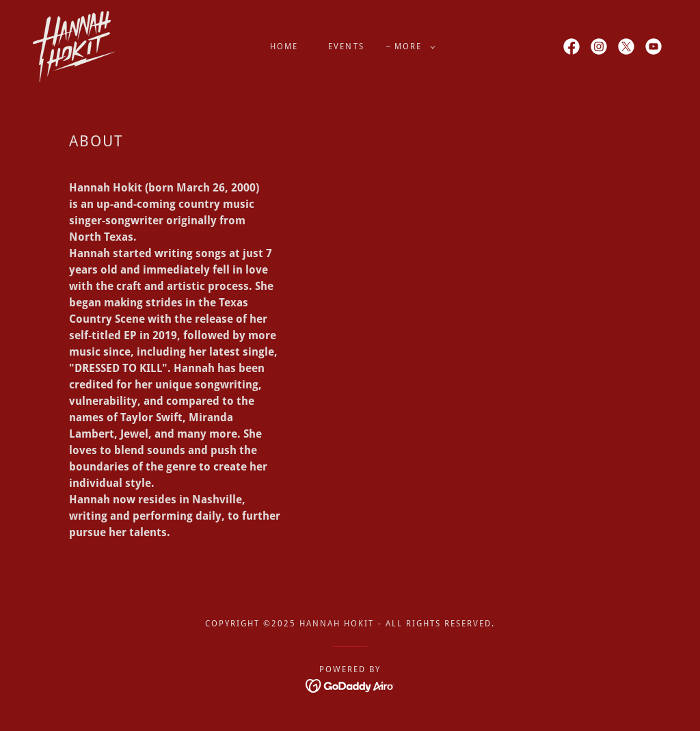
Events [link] (346, 46)
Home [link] (284, 46)
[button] (412, 46)
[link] (74, 45)
